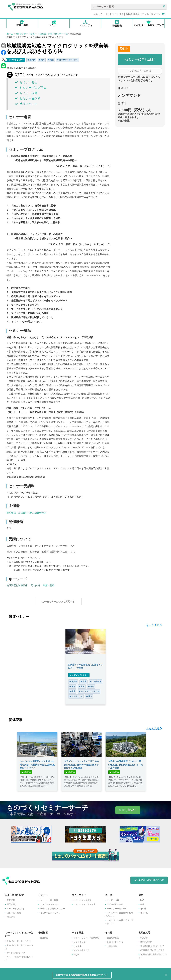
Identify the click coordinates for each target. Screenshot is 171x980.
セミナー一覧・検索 (49, 899)
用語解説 (11, 915)
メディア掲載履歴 (81, 949)
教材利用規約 (146, 940)
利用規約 (144, 936)
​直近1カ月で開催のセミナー (53, 907)
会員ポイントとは (115, 940)
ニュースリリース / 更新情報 (86, 936)
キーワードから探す (16, 907)
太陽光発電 (96, 680)
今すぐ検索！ (128, 808)
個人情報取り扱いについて (152, 944)
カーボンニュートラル (67, 60)
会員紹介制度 (113, 936)
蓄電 (82, 685)
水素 (83, 680)
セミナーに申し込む (140, 59)
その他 (143, 907)
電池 (91, 685)
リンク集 (77, 944)
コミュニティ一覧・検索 (84, 903)
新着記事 (11, 899)
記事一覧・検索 (14, 911)
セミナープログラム (31, 88)
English (77, 953)
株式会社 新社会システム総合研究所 (26, 513)
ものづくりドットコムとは (19, 939)
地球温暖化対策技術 (17, 585)
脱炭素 (31, 60)
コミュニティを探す (82, 899)
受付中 (124, 49)
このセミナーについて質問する (58, 602)
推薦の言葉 (112, 944)
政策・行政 (49, 585)
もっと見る (154, 623)
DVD (142, 899)
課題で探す (12, 903)
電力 (42, 60)
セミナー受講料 (28, 98)
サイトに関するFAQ (16, 951)
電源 (51, 60)
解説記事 (26, 771)
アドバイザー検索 (115, 903)
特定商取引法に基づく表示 (152, 949)
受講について (26, 104)
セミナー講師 (26, 93)
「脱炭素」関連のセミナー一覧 (53, 34)
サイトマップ (79, 940)
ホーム (10, 34)
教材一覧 (144, 911)
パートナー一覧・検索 (117, 907)
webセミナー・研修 (25, 34)
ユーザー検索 (113, 899)
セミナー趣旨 (26, 82)
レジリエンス (76, 695)
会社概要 (44, 936)
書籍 (142, 903)
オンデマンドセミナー (15, 60)
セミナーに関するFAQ (50, 911)
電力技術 (35, 585)
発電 (72, 690)
